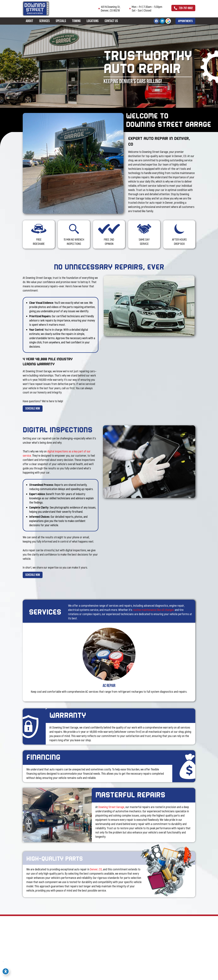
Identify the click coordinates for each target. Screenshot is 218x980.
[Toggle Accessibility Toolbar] (6, 971)
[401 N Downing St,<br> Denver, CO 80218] (89, 8)
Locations (93, 21)
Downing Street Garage (111, 811)
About (29, 21)
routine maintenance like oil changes (153, 613)
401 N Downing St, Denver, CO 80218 (102, 8)
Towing (76, 21)
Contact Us (111, 21)
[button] (184, 21)
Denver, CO (96, 876)
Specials (61, 21)
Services (44, 21)
